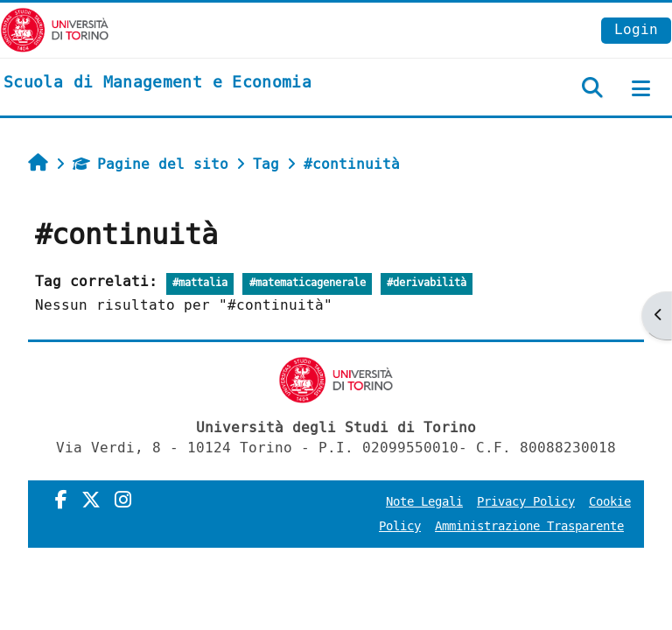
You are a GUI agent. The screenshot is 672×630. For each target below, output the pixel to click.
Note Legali (424, 502)
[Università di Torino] (55, 29)
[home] (157, 83)
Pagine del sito (150, 164)
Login (636, 29)
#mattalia (200, 283)
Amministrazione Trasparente (529, 526)
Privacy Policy (526, 502)
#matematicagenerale (308, 283)
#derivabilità (427, 283)
